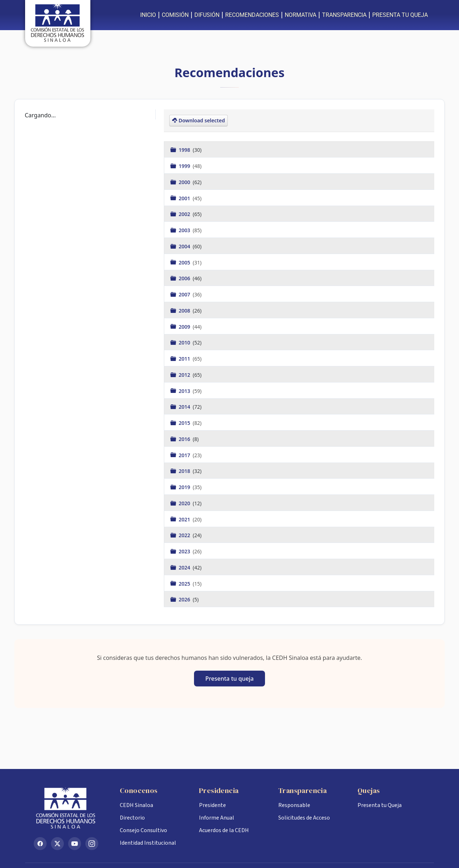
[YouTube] (75, 844)
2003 (185, 230)
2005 (185, 262)
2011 (185, 359)
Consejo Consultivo (143, 830)
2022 (185, 535)
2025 (185, 583)
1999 (185, 166)
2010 (185, 342)
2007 (185, 294)
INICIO (148, 15)
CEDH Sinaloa (136, 805)
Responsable (294, 805)
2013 (185, 391)
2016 (185, 439)
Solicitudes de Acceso (304, 818)
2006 (185, 278)
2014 (185, 407)
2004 (185, 246)
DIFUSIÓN (207, 15)
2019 (185, 487)
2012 (185, 374)
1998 (185, 150)
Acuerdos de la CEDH (224, 830)
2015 (185, 423)
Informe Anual (217, 818)
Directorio (132, 818)
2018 (185, 471)
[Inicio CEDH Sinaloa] (71, 808)
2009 (185, 326)
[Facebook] (40, 844)
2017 (185, 455)
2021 (185, 519)
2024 (185, 567)
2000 (185, 182)
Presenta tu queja (230, 679)
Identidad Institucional (148, 843)
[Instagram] (92, 844)
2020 (185, 503)
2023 (185, 551)
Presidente (212, 805)
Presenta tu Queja (380, 805)
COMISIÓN (175, 15)
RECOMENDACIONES (252, 15)
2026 (185, 599)
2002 (185, 214)
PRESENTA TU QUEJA (400, 15)
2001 (185, 198)
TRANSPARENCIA (344, 15)
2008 (185, 310)
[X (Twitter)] (57, 844)
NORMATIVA (301, 15)
